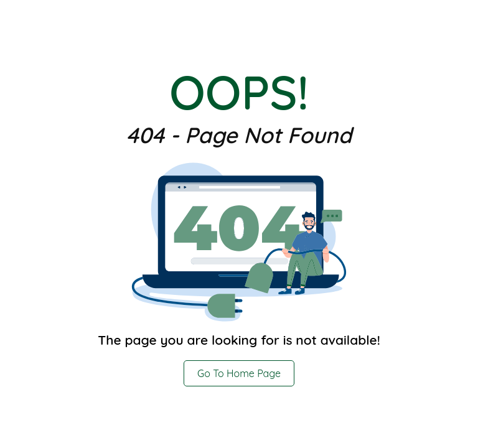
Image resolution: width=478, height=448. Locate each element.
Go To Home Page (239, 373)
